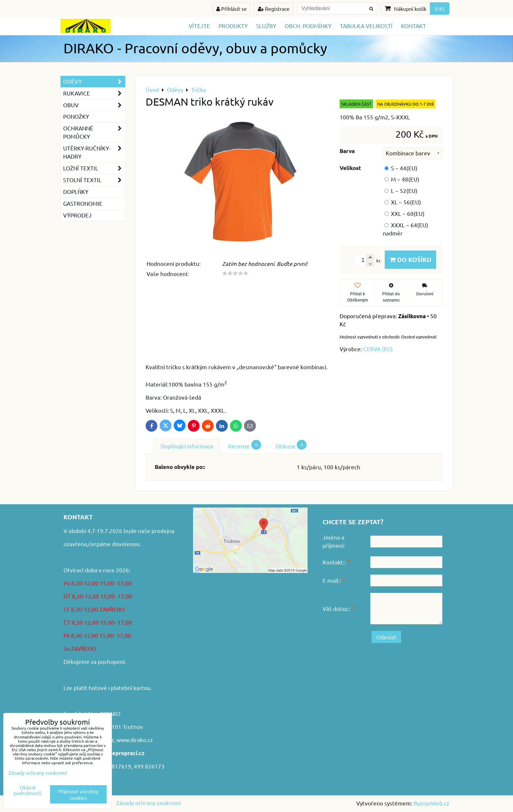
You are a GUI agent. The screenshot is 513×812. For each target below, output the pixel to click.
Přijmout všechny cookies (78, 794)
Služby (266, 26)
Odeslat (386, 637)
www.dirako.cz (135, 740)
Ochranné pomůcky (94, 132)
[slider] (235, 273)
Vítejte (199, 26)
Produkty (233, 26)
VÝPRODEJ (77, 215)
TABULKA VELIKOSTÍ (366, 26)
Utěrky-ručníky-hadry (94, 152)
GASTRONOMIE (83, 203)
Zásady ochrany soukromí (148, 803)
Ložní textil (94, 168)
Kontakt (414, 26)
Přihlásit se (231, 9)
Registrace (274, 9)
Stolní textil (94, 180)
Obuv (94, 105)
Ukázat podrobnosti (27, 790)
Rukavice (94, 93)
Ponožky (76, 116)
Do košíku (410, 259)
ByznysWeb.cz (431, 803)
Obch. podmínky (308, 26)
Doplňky (76, 191)
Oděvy (94, 82)
